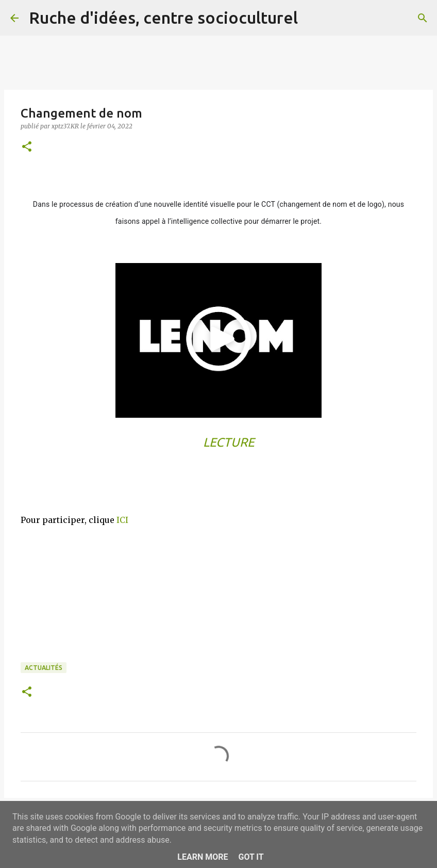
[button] (27, 147)
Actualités (44, 668)
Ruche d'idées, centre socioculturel (163, 18)
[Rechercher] (312, 18)
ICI (122, 520)
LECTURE (229, 442)
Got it (251, 857)
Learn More (203, 857)
